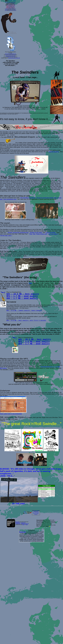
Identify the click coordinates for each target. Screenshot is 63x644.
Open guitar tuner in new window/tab (13, 413)
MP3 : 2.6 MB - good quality (34, 342)
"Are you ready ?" (53, 234)
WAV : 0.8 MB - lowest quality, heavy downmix (24, 311)
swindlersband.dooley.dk (11, 56)
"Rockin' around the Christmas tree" (18, 232)
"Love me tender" (51, 232)
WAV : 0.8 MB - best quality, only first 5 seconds (26, 320)
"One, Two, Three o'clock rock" (38, 234)
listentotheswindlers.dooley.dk (14, 58)
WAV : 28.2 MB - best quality (35, 339)
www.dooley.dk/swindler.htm (10, 54)
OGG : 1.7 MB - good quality (22, 298)
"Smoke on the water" (36, 232)
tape (30, 283)
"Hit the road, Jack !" (6, 235)
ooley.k (17, 522)
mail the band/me (54, 152)
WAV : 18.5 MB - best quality (23, 294)
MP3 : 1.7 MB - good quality (22, 296)
